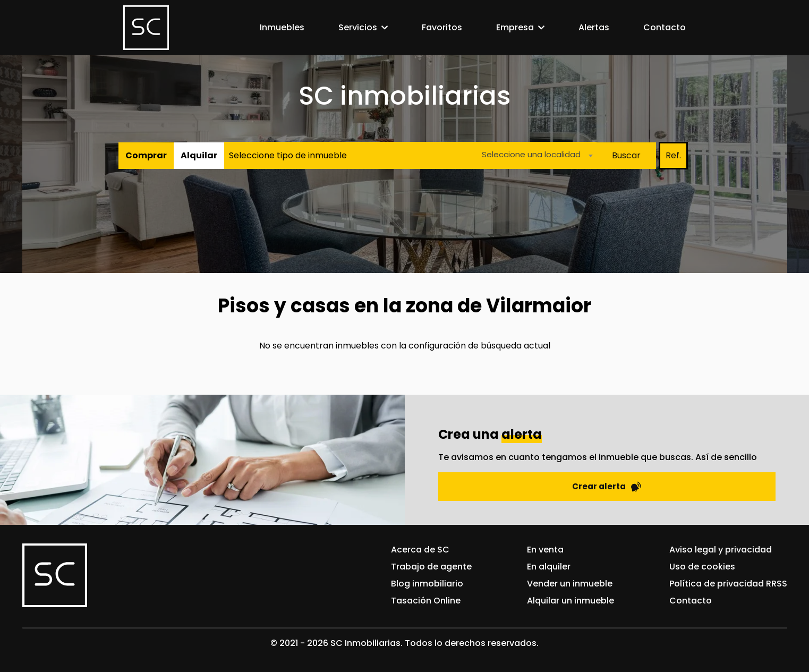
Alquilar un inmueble (570, 601)
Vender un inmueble (570, 584)
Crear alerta (607, 486)
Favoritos (442, 27)
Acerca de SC (420, 550)
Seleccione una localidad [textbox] (531, 154)
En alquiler (549, 567)
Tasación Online (426, 601)
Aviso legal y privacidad (721, 550)
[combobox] (534, 155)
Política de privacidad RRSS (728, 584)
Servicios (358, 27)
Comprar (146, 155)
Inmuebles (282, 27)
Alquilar (199, 155)
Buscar (626, 155)
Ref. (673, 155)
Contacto (665, 27)
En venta (545, 550)
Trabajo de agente (431, 567)
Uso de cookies (702, 567)
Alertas (594, 27)
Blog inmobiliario (427, 584)
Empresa (515, 27)
